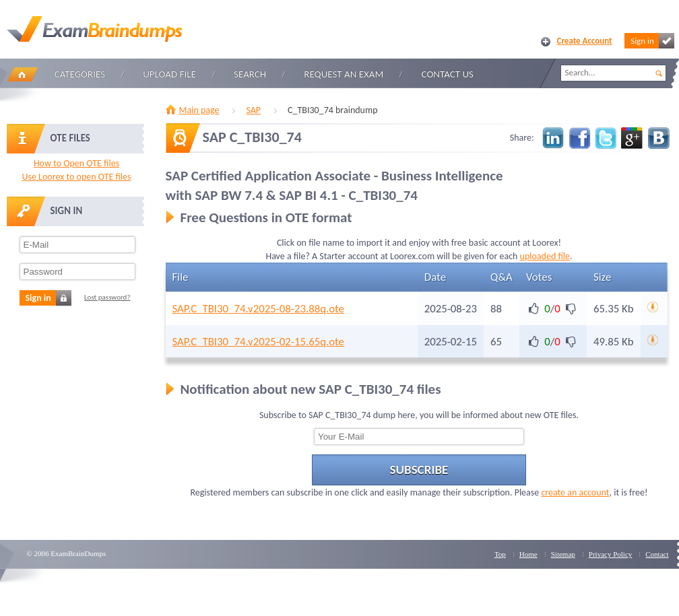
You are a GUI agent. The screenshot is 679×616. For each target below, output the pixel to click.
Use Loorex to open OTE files (76, 177)
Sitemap (563, 554)
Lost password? (107, 297)
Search (250, 74)
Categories (80, 74)
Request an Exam (344, 74)
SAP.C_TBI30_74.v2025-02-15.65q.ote (258, 342)
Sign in (652, 41)
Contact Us (448, 74)
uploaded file (545, 256)
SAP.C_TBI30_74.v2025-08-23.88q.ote (258, 309)
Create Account (585, 41)
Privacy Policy (610, 554)
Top (500, 554)
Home (22, 74)
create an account (575, 492)
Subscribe (419, 470)
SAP (253, 110)
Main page (199, 110)
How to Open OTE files (76, 163)
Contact (657, 554)
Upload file (169, 74)
